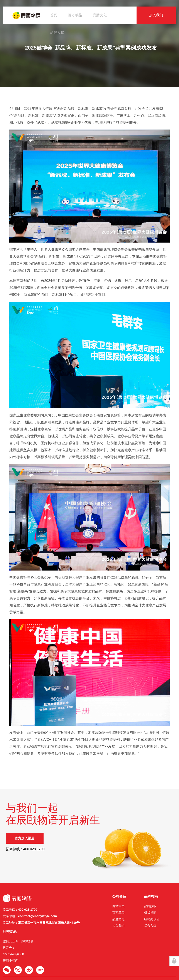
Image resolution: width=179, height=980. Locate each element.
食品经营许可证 (35, 961)
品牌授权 (57, 32)
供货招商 (119, 921)
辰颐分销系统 (55, 961)
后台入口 (119, 934)
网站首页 (87, 914)
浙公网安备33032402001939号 (128, 956)
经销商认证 (120, 927)
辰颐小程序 (152, 934)
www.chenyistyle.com (64, 956)
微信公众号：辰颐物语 (159, 914)
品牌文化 (100, 15)
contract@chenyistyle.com (38, 924)
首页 (54, 15)
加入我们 (156, 15)
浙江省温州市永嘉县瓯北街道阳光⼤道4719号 (49, 931)
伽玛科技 (98, 961)
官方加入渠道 (28, 862)
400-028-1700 (28, 918)
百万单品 (75, 15)
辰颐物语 (13, 956)
